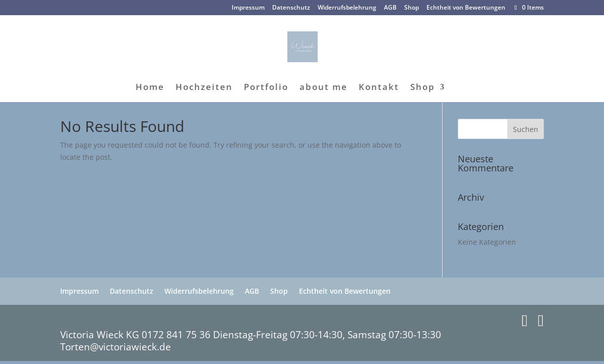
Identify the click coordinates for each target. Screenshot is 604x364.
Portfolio (266, 88)
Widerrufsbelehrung (347, 8)
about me (323, 88)
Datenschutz (291, 8)
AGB (390, 8)
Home (150, 88)
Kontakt (379, 88)
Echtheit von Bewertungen (466, 8)
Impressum (248, 8)
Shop (412, 8)
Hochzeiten (204, 88)
